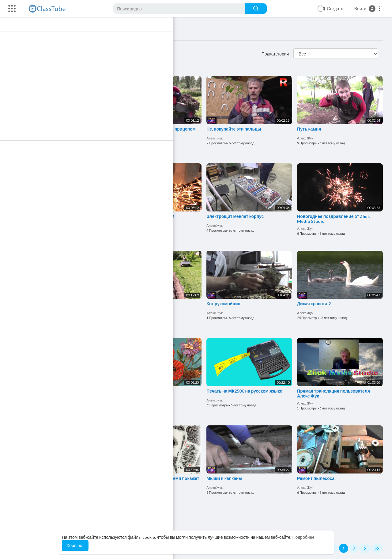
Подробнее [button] (303, 537)
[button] (367, 9)
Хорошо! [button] (75, 545)
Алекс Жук (42, 137)
